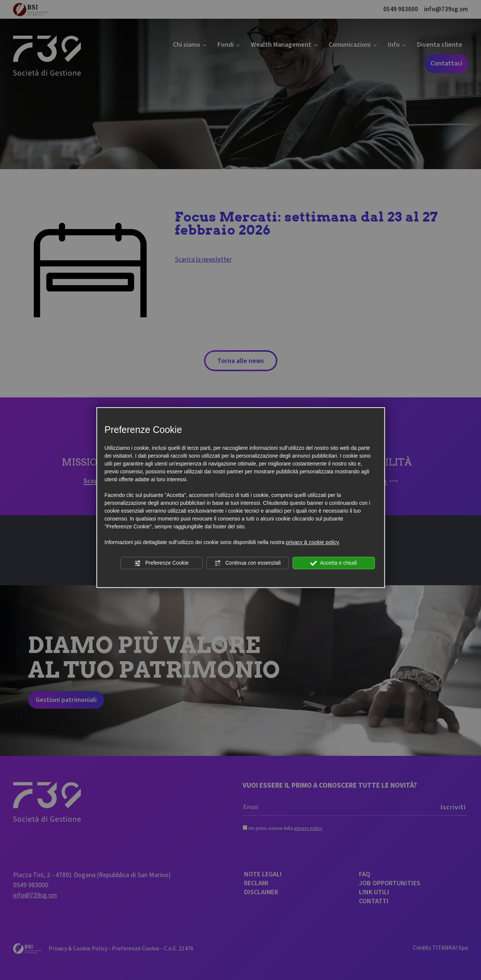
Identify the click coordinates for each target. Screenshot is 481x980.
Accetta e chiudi (334, 563)
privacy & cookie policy (313, 542)
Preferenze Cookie (161, 563)
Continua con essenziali (247, 563)
